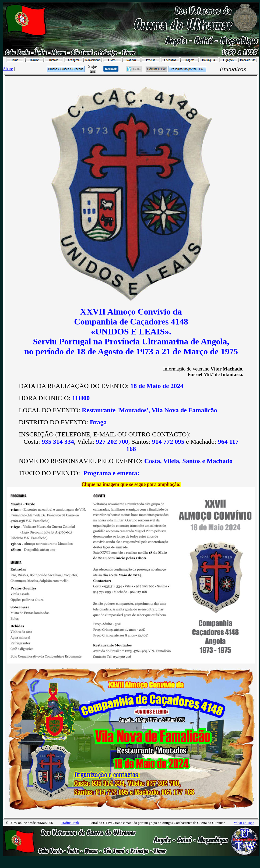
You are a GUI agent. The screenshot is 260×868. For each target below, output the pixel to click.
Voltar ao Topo (244, 823)
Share (8, 69)
